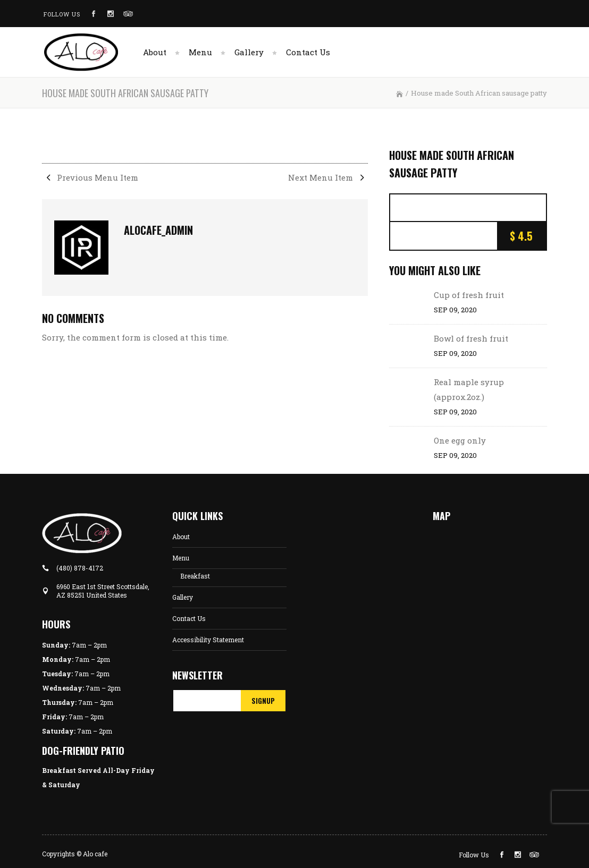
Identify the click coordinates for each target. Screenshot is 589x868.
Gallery (183, 597)
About (181, 537)
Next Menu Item (328, 177)
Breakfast (195, 576)
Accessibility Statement (208, 640)
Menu (181, 558)
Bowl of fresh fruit (471, 338)
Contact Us (189, 618)
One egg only (460, 440)
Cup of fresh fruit (469, 295)
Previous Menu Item (90, 177)
